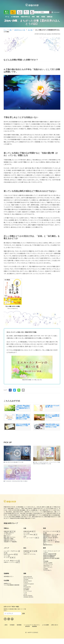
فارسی (25, 594)
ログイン (26, 12)
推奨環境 (19, 625)
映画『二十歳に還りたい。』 (50, 540)
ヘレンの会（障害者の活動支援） (12, 585)
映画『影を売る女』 (48, 545)
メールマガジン (8, 534)
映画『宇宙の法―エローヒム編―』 (51, 535)
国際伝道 (50, 17)
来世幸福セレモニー (9, 577)
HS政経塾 (46, 561)
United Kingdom (29, 584)
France (26, 582)
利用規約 (12, 625)
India (25, 585)
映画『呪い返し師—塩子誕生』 (51, 538)
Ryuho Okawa (28, 596)
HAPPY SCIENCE (33, 633)
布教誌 (43, 17)
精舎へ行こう (7, 536)
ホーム (7, 17)
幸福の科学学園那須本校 (49, 555)
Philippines (27, 587)
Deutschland (27, 581)
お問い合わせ (55, 625)
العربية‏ (25, 593)
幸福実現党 (26, 551)
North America (28, 578)
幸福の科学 (7, 531)
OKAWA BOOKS (28, 597)
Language (55, 12)
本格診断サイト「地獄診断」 (10, 542)
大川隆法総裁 (15, 17)
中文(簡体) (26, 590)
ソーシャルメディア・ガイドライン (32, 625)
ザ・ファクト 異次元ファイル (11, 561)
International (28, 577)
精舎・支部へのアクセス (10, 537)
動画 (38, 17)
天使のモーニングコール (10, 562)
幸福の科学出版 (27, 531)
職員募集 (35, 626)
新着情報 (8, 21)
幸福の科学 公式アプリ (10, 540)
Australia (26, 588)
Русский (28, 591)
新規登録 (20, 12)
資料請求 (7, 12)
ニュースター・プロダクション (11, 551)
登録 (23, 614)
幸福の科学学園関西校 (49, 557)
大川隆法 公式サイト (9, 533)
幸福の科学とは (25, 17)
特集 (33, 17)
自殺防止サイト (8, 584)
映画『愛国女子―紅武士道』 (50, 536)
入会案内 (13, 12)
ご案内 (15, 21)
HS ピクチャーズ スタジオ (50, 531)
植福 (32, 12)
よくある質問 (45, 625)
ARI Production (9, 554)
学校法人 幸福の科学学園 (50, 554)
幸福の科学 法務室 (9, 539)
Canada (26, 579)
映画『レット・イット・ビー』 (49, 539)
